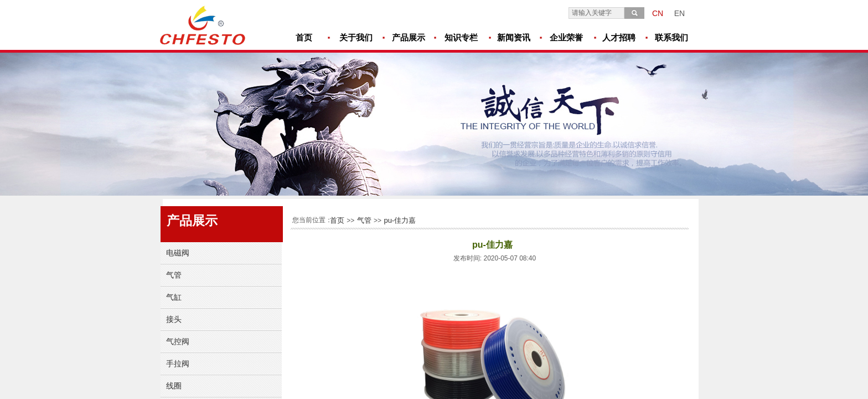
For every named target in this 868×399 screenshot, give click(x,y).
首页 (337, 220)
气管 (364, 220)
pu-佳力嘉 (400, 220)
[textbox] (596, 13)
